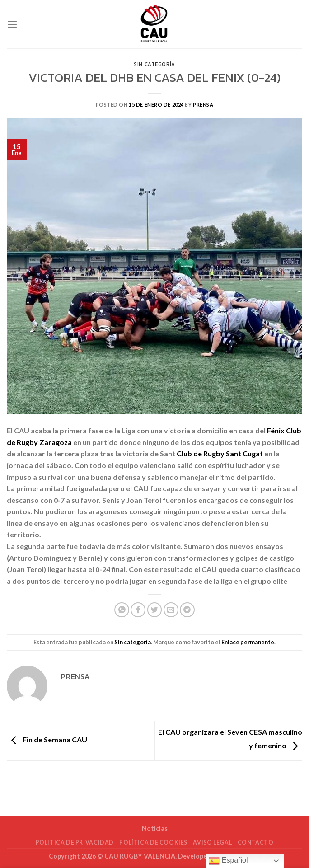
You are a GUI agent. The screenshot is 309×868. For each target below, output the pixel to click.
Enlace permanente (248, 642)
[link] (220, 453)
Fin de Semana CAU (47, 739)
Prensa (203, 105)
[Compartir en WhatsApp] (122, 610)
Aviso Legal (212, 842)
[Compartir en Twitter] (155, 610)
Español (228, 861)
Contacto (256, 842)
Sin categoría (154, 64)
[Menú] (12, 24)
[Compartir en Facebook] (138, 610)
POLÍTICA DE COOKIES (153, 842)
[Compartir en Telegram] (187, 610)
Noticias (155, 828)
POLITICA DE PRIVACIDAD (75, 842)
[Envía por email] (171, 610)
